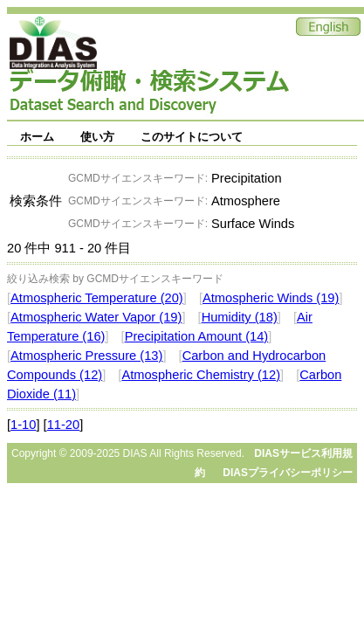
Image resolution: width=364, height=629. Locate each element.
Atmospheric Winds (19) (271, 298)
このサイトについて (192, 137)
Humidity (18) (240, 317)
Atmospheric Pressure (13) (86, 356)
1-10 (23, 425)
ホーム (37, 137)
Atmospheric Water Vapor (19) (96, 317)
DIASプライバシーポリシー (288, 473)
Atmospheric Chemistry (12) (201, 375)
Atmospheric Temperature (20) (97, 298)
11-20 (64, 425)
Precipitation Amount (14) (197, 336)
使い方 (97, 137)
